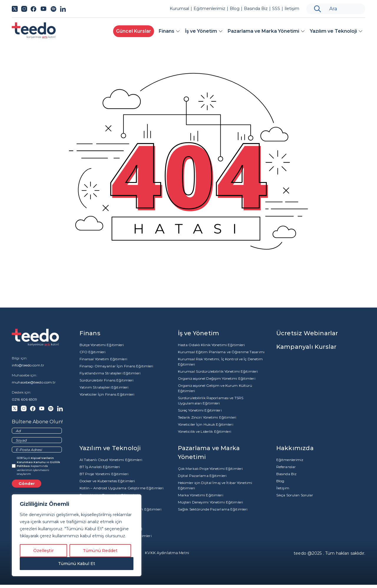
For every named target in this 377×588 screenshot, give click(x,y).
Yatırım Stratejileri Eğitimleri (104, 390)
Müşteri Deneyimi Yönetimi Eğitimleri (210, 505)
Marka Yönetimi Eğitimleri (201, 498)
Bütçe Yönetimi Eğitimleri (102, 348)
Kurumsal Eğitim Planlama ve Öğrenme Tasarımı (221, 355)
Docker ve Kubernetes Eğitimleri (107, 484)
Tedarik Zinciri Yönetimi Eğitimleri (207, 421)
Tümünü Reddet (100, 551)
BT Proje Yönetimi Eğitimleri (104, 477)
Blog (280, 484)
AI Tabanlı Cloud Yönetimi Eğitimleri (111, 463)
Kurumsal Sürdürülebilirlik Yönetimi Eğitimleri (218, 375)
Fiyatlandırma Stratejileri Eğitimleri (110, 376)
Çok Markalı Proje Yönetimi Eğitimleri (210, 472)
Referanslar (286, 470)
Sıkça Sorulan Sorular (295, 498)
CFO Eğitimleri (93, 355)
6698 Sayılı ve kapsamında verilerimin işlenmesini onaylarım (38, 469)
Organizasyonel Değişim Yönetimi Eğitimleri (217, 382)
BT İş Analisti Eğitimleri (100, 470)
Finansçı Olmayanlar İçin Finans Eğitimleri (116, 369)
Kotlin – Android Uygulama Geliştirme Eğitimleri (122, 491)
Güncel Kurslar (134, 31)
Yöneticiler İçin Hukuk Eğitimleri (206, 428)
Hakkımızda (295, 451)
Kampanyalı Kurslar (306, 350)
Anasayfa (188, 271)
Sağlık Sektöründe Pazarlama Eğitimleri (213, 512)
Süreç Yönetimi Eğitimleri (200, 413)
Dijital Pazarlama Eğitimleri (202, 479)
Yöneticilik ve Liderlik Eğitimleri (205, 435)
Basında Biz (286, 477)
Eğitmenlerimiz (290, 463)
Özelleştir (43, 551)
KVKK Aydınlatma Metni (167, 556)
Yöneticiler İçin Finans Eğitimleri (107, 398)
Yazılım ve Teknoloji (110, 451)
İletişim (283, 491)
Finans (90, 336)
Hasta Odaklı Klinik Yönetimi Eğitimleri (211, 348)
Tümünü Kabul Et (77, 564)
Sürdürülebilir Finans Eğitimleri (107, 383)
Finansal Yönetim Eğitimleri (103, 362)
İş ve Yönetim (199, 336)
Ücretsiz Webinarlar (307, 336)
